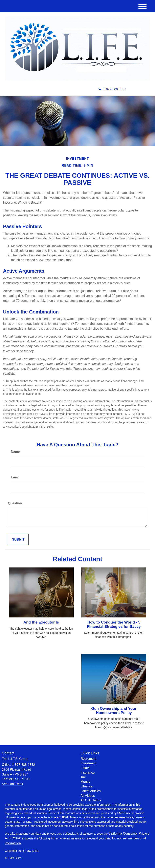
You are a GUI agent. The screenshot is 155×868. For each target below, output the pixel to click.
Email (15, 477)
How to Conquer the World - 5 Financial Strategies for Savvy (114, 624)
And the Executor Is (41, 622)
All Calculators (91, 800)
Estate (85, 768)
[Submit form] (18, 540)
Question (15, 503)
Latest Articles (91, 791)
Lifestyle (86, 786)
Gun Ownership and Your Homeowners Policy (114, 711)
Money (85, 782)
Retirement (88, 759)
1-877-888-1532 (112, 89)
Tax (83, 777)
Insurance (88, 773)
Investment (88, 763)
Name (15, 452)
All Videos (88, 796)
